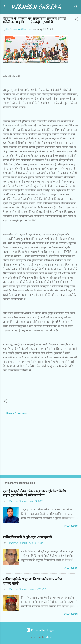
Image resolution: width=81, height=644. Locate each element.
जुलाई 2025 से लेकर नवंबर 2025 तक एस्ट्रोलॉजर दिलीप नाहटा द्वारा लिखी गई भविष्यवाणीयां (34, 493)
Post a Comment (17, 413)
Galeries (48, 637)
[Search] (76, 7)
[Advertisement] (40, 444)
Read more (71, 526)
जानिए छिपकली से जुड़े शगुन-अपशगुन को (27, 537)
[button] (76, 20)
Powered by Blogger (40, 630)
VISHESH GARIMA (36, 7)
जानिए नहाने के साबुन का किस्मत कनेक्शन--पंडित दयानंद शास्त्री (32, 581)
